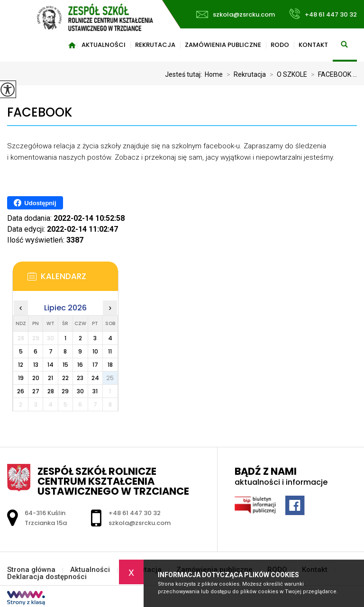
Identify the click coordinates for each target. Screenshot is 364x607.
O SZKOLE (287, 74)
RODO (280, 45)
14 (50, 365)
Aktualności (104, 45)
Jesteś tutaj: (185, 74)
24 (95, 378)
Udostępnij (35, 203)
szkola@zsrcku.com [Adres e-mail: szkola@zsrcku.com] (140, 523)
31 (95, 391)
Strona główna (72, 45)
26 (21, 391)
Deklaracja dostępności (47, 577)
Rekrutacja (155, 45)
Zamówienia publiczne (223, 45)
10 (95, 351)
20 (36, 378)
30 (80, 391)
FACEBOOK (40, 113)
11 (110, 351)
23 (80, 378)
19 (21, 378)
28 (51, 391)
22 (65, 378)
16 (80, 365)
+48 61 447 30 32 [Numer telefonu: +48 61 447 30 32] (135, 513)
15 (65, 365)
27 (36, 391)
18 (110, 365)
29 (65, 391)
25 (110, 378)
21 (50, 378)
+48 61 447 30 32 (323, 14)
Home (214, 74)
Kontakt (313, 45)
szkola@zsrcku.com (236, 14)
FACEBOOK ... (332, 74)
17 (95, 365)
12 (21, 365)
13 (36, 365)
